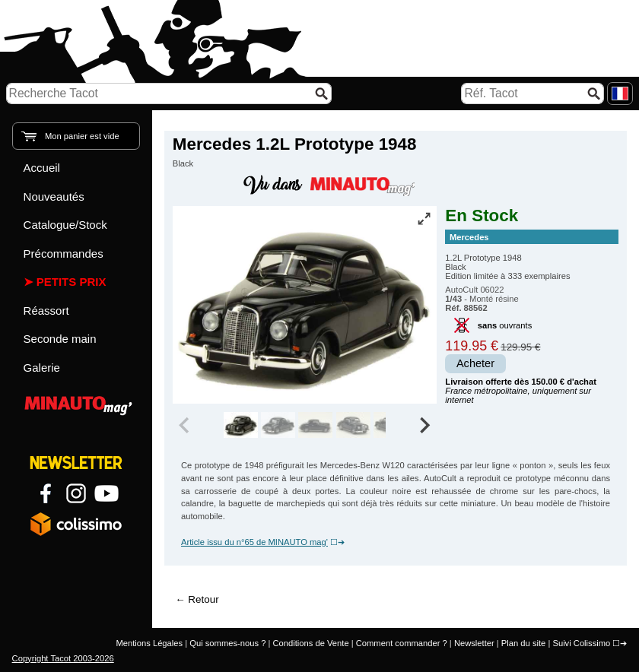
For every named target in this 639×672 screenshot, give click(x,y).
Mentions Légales (149, 643)
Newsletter (474, 643)
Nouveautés (54, 197)
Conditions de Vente (310, 643)
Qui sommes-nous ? (227, 643)
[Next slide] (424, 425)
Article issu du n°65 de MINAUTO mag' (254, 542)
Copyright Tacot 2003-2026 (63, 658)
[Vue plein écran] (424, 218)
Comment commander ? (402, 643)
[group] (241, 425)
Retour (203, 599)
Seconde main (60, 339)
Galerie (42, 368)
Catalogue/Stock (65, 225)
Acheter (475, 363)
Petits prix (72, 282)
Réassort (46, 311)
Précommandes (64, 254)
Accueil (42, 168)
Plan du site (523, 643)
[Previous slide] (186, 425)
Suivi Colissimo (581, 643)
